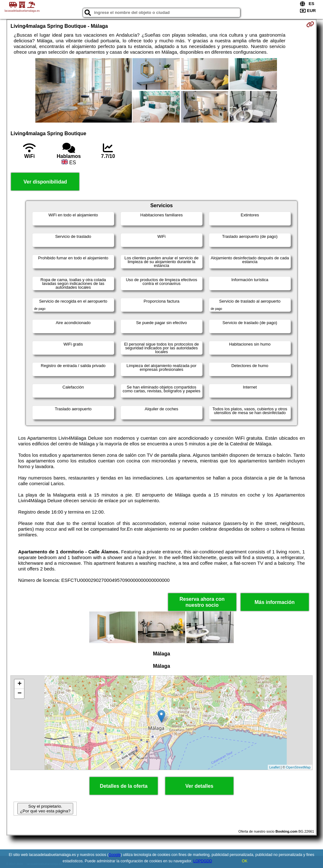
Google (115, 855)
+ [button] (19, 684)
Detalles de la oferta (123, 786)
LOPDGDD (203, 861)
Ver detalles (200, 786)
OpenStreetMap (298, 767)
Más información (275, 602)
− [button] (19, 694)
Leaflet (275, 767)
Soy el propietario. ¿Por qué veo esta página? (45, 809)
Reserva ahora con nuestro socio (202, 602)
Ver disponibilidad (45, 182)
